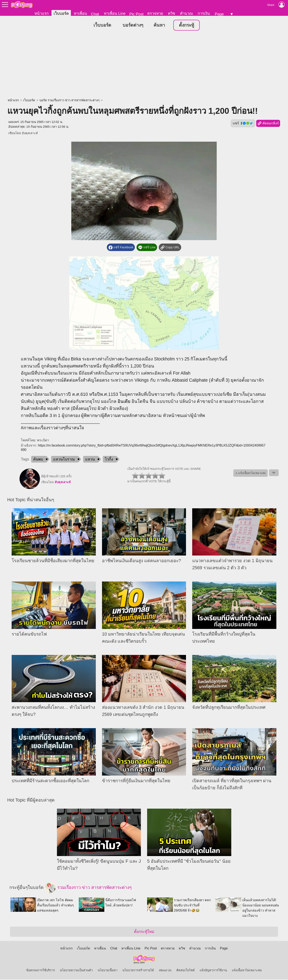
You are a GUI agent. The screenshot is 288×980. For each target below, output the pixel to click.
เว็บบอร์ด (61, 13)
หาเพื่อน (80, 13)
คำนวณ (186, 13)
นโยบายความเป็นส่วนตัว (76, 971)
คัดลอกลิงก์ (268, 124)
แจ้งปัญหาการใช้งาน (213, 971)
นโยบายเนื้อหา (108, 971)
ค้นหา (159, 26)
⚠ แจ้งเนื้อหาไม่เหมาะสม (251, 474)
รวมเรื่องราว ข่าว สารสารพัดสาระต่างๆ (88, 888)
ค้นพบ (38, 460)
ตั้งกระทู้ (186, 26)
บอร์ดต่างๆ (133, 26)
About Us (165, 971)
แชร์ (243, 124)
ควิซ (172, 13)
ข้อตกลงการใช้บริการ (41, 971)
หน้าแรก (42, 13)
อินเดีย (124, 402)
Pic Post (136, 14)
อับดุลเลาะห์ (30, 134)
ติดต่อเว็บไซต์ (186, 971)
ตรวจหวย (155, 13)
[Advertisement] (144, 66)
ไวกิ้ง (109, 460)
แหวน (90, 460)
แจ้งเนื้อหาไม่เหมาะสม (247, 971)
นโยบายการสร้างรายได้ (138, 971)
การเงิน (204, 13)
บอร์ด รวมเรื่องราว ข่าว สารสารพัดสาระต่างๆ (70, 101)
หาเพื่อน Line (115, 13)
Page (219, 14)
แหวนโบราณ (64, 460)
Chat (95, 14)
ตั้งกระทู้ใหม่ (144, 932)
